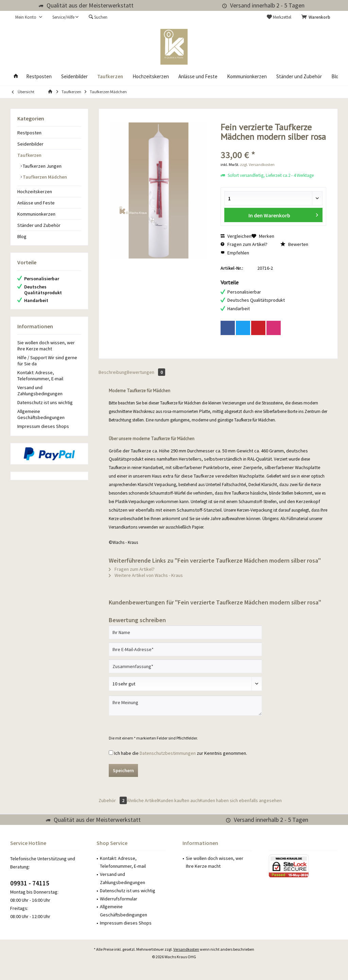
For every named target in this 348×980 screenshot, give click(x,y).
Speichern (123, 770)
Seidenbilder (30, 144)
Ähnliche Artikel (142, 800)
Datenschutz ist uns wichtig (45, 402)
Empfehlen (235, 253)
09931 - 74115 (30, 883)
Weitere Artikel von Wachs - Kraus (146, 575)
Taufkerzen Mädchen (44, 177)
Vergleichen (236, 236)
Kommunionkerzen (36, 214)
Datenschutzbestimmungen (168, 753)
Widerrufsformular (119, 899)
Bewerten (294, 244)
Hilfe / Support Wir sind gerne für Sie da (47, 361)
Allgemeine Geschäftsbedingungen (41, 414)
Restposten (29, 133)
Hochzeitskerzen (35, 192)
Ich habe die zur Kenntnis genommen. (181, 753)
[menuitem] (317, 17)
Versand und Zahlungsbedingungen (40, 391)
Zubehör (113, 800)
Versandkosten (186, 949)
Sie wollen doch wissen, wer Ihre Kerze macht (46, 346)
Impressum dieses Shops (43, 426)
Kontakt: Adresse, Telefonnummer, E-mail (40, 376)
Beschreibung (113, 372)
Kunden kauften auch (179, 800)
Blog (22, 236)
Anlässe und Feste (36, 203)
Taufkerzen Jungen (42, 166)
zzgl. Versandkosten (257, 164)
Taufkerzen (29, 155)
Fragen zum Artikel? (244, 244)
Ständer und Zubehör (39, 225)
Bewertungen (146, 372)
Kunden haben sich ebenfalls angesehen (241, 800)
